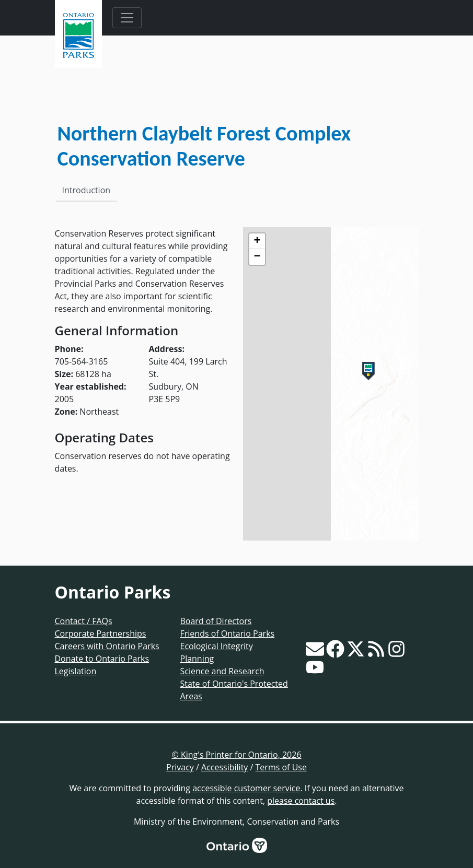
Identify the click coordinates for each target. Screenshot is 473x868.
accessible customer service (246, 788)
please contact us (301, 801)
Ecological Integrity (217, 646)
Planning (197, 659)
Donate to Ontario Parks (102, 659)
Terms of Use (281, 767)
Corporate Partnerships (101, 634)
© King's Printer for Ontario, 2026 (236, 755)
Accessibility (224, 767)
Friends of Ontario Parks (228, 634)
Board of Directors (216, 621)
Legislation (76, 671)
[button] (368, 371)
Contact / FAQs (84, 621)
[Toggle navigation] (127, 18)
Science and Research (222, 671)
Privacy (180, 767)
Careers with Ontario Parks (107, 646)
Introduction (86, 190)
